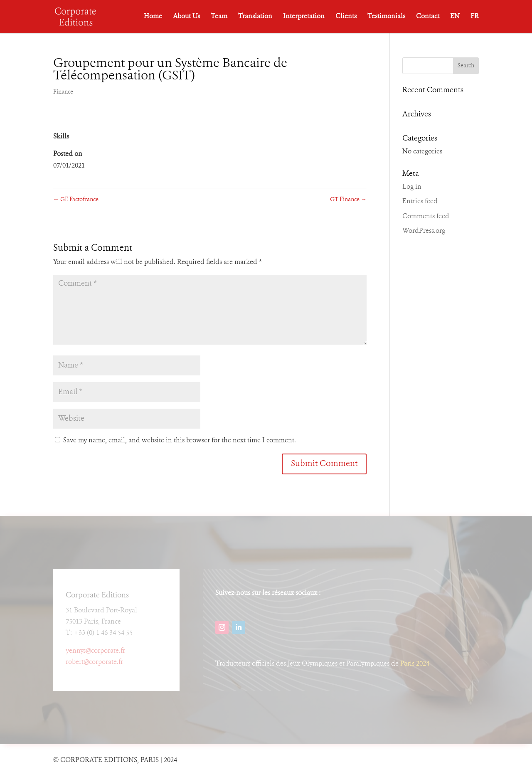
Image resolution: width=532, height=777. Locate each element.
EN (455, 17)
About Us (186, 17)
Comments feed (426, 217)
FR (475, 17)
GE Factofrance (76, 200)
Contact (428, 17)
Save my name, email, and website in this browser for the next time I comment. (180, 441)
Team (219, 17)
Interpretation (304, 17)
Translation (255, 17)
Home (153, 17)
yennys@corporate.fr (95, 651)
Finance (63, 92)
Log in (412, 187)
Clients (346, 17)
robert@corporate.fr (94, 662)
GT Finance (348, 200)
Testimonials (386, 17)
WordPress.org (424, 231)
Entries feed (420, 202)
